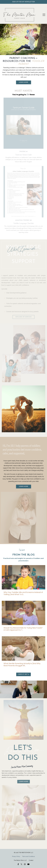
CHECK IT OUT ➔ (23, 674)
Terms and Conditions (29, 856)
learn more (24, 782)
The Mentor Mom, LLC (20, 860)
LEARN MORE (24, 82)
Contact (31, 860)
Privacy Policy (16, 856)
